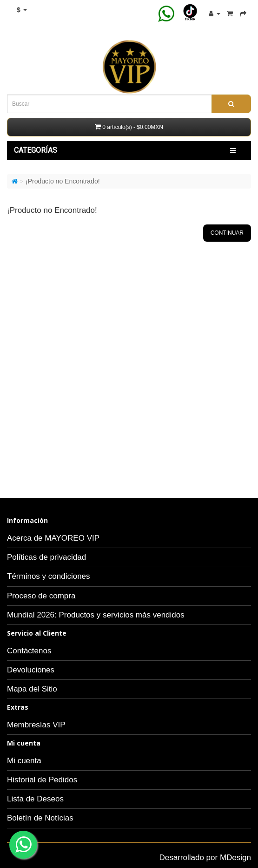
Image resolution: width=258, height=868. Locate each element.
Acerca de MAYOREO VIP (53, 538)
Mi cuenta (24, 761)
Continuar (227, 233)
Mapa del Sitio (32, 689)
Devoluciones (31, 670)
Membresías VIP (36, 725)
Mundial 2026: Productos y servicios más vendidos (96, 615)
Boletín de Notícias (40, 818)
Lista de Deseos (35, 799)
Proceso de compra (41, 596)
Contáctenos (29, 651)
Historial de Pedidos (42, 780)
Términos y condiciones (49, 576)
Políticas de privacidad (46, 557)
